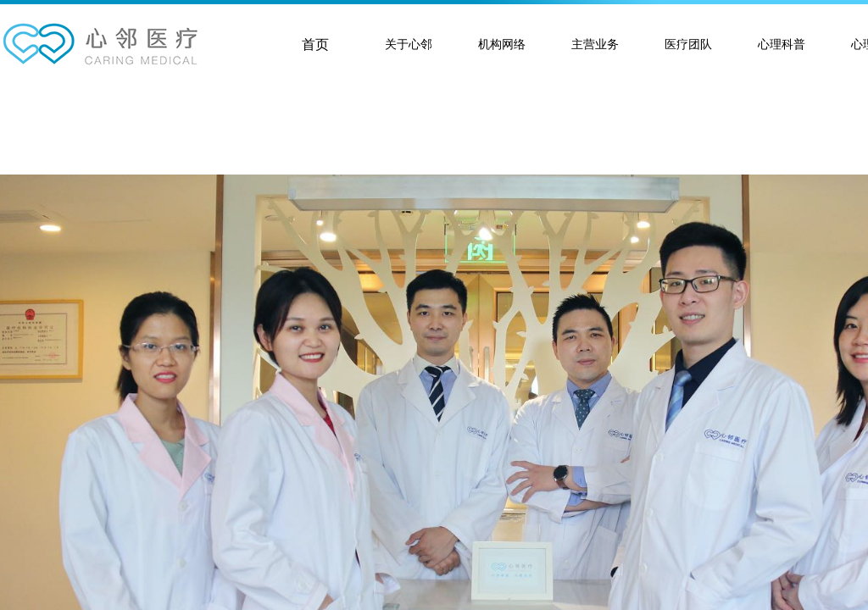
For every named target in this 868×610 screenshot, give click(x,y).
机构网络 (502, 44)
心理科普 (782, 44)
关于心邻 (409, 44)
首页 (315, 44)
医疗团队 (688, 44)
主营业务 (595, 44)
